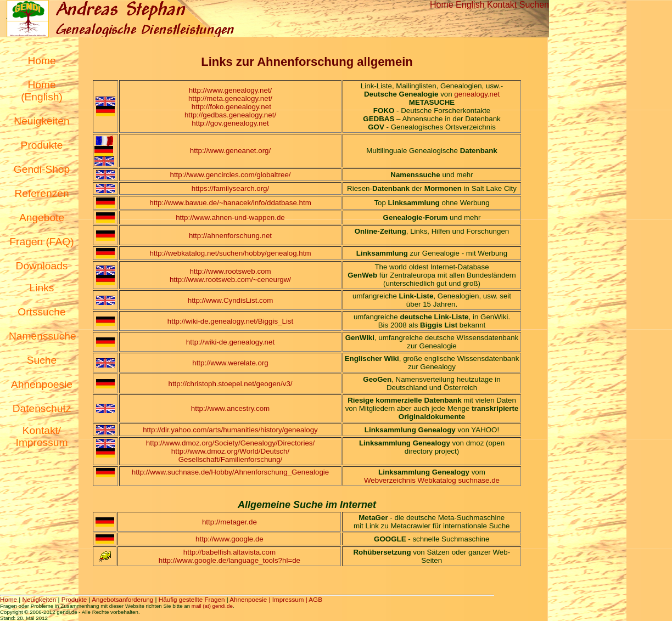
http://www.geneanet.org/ (230, 151)
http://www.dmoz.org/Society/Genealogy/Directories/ (230, 443)
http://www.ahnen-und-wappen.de (230, 218)
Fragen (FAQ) (41, 242)
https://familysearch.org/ (230, 188)
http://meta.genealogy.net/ (230, 98)
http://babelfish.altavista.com (229, 552)
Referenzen (41, 193)
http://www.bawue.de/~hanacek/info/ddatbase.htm (230, 203)
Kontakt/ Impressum (42, 436)
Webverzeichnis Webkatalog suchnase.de (432, 480)
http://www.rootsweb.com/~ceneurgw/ (230, 280)
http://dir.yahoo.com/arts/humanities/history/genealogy (230, 430)
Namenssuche (43, 336)
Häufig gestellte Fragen (192, 599)
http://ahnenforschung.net (230, 236)
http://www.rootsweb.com (230, 271)
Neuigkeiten (41, 121)
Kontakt (502, 5)
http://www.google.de (229, 539)
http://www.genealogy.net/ (231, 90)
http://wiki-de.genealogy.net (230, 342)
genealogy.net (477, 94)
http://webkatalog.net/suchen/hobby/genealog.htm (230, 253)
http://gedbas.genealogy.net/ (230, 115)
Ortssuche (41, 312)
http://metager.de (229, 522)
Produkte (42, 145)
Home (442, 5)
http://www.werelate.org (230, 363)
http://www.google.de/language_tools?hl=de (229, 560)
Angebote (42, 218)
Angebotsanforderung (122, 599)
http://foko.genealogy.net (231, 107)
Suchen (534, 5)
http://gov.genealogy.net (230, 123)
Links (42, 288)
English (470, 5)
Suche (42, 360)
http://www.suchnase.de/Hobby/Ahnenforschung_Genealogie (230, 472)
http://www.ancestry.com (230, 408)
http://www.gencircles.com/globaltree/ (230, 175)
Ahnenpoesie (42, 384)
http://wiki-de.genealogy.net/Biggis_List (230, 321)
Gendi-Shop (42, 169)
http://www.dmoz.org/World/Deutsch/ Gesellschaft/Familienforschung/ (230, 455)
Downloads (42, 266)
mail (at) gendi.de (212, 606)
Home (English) (42, 91)
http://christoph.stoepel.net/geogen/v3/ (231, 384)
